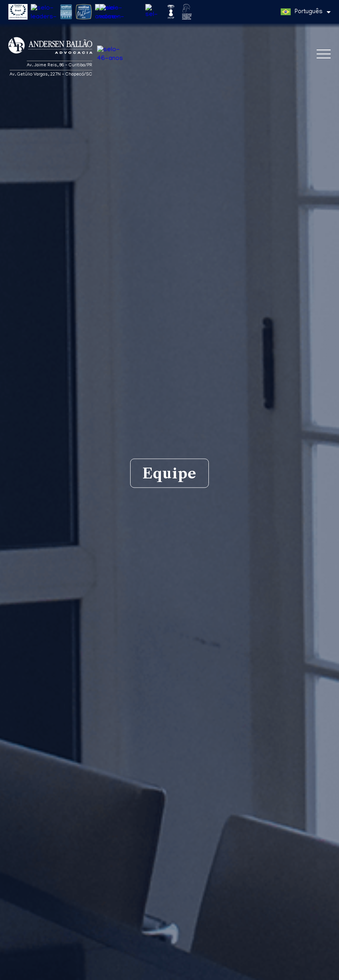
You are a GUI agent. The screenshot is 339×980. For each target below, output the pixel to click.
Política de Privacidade (259, 973)
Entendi (318, 969)
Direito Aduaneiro (161, 944)
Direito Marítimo (213, 944)
